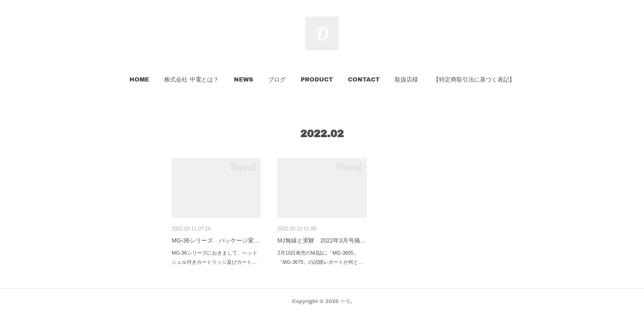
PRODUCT (317, 79)
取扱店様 (406, 79)
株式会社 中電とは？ (191, 79)
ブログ (277, 79)
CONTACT (364, 79)
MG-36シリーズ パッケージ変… (216, 240)
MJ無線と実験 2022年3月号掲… (322, 240)
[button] (139, 79)
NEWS (243, 79)
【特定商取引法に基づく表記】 (474, 79)
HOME (139, 79)
